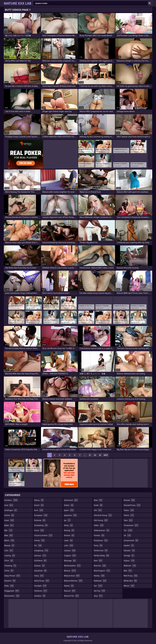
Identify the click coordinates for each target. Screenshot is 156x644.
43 (100, 455)
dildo (9, 586)
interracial (71, 500)
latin (69, 545)
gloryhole (41, 571)
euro (39, 510)
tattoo (129, 515)
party (98, 545)
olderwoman (102, 530)
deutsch (10, 581)
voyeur (129, 561)
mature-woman (73, 581)
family (40, 540)
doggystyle (12, 591)
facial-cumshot (43, 535)
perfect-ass (101, 551)
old (98, 510)
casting (10, 556)
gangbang (41, 551)
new (98, 500)
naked (69, 586)
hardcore (41, 591)
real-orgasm (102, 571)
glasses (40, 566)
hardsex (40, 596)
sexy (98, 596)
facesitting (41, 525)
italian (69, 505)
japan (69, 510)
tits (128, 530)
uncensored (131, 540)
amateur (11, 500)
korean (69, 535)
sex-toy (100, 591)
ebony (39, 500)
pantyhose (101, 540)
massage (70, 561)
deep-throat (12, 576)
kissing (69, 530)
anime (9, 515)
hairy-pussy (42, 581)
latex (68, 540)
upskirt (129, 545)
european (41, 515)
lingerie (70, 556)
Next (106, 455)
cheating (10, 566)
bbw (9, 535)
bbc (9, 530)
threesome (131, 525)
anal (9, 505)
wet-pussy (131, 576)
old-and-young (103, 515)
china (9, 571)
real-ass (100, 566)
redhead (100, 581)
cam (9, 551)
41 (90, 455)
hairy (39, 576)
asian (9, 520)
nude (98, 505)
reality (99, 576)
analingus (11, 510)
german (40, 556)
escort (39, 505)
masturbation (72, 566)
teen (128, 520)
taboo (129, 510)
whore (129, 586)
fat (38, 545)
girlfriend (40, 561)
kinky (68, 525)
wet (128, 571)
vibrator (129, 551)
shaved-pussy (132, 505)
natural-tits (72, 596)
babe (9, 525)
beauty (10, 545)
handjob (40, 586)
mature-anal (72, 576)
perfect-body (102, 556)
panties (99, 535)
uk (127, 535)
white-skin (130, 581)
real (98, 561)
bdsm (9, 540)
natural (70, 591)
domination (12, 596)
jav (67, 520)
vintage (129, 556)
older (99, 525)
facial (39, 530)
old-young (101, 520)
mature (70, 571)
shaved (129, 500)
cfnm (9, 561)
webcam (130, 566)
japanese (70, 515)
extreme (40, 520)
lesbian (70, 551)
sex (98, 586)
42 (95, 455)
